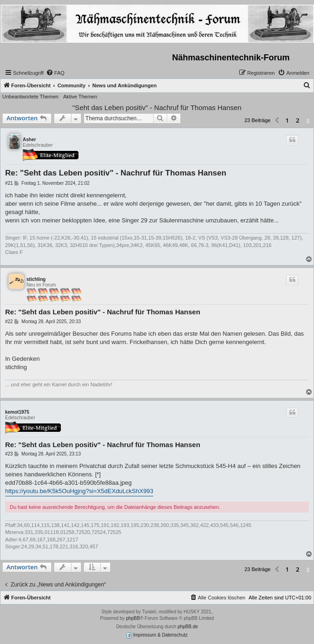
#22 (9, 322)
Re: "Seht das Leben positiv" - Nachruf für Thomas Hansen (116, 173)
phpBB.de (188, 627)
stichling (36, 279)
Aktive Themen (80, 97)
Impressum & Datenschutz (157, 635)
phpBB (133, 618)
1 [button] (287, 120)
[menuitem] (55, 73)
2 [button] (298, 120)
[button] (277, 121)
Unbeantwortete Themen (30, 97)
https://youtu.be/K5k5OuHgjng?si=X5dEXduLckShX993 (79, 491)
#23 (9, 454)
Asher (29, 140)
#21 (9, 183)
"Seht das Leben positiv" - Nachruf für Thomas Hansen (157, 107)
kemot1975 (17, 412)
